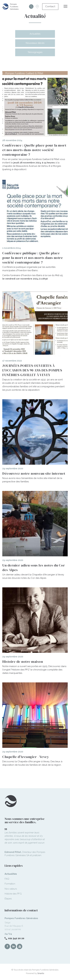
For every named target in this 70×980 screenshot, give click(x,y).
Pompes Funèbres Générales (14, 7)
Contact (50, 6)
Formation (10, 884)
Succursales (37, 7)
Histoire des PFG (13, 894)
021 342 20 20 (16, 938)
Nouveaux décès (35, 43)
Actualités (35, 34)
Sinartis (41, 973)
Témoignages (35, 52)
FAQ (7, 879)
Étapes (8, 899)
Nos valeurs (11, 889)
